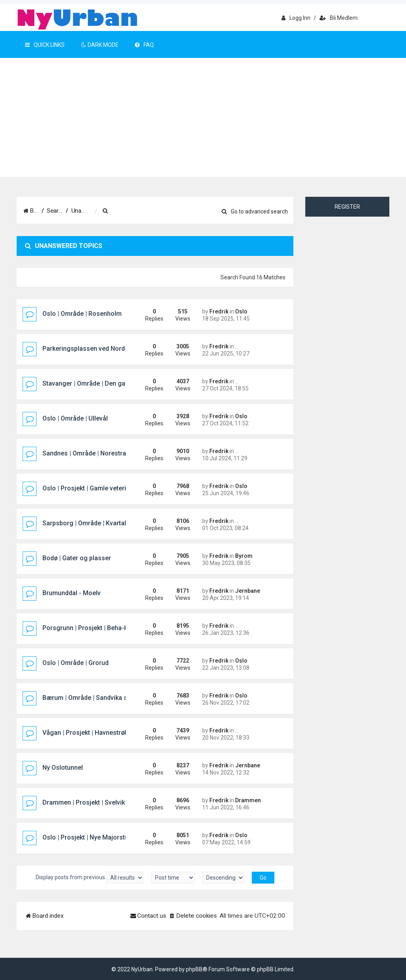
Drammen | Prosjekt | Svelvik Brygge (95, 802)
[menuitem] (161, 211)
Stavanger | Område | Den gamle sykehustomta (111, 383)
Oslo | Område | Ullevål (75, 418)
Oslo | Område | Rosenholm (82, 314)
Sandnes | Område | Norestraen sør (93, 453)
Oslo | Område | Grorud (76, 663)
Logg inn (296, 18)
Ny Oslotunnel (63, 768)
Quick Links (45, 45)
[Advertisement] (203, 117)
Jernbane (248, 591)
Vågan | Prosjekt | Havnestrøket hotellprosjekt (109, 733)
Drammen (248, 800)
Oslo (241, 311)
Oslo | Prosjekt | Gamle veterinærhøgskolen (105, 488)
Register (347, 207)
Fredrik (219, 311)
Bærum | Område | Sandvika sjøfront (95, 698)
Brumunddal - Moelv (72, 593)
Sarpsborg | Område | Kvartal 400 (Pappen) (104, 523)
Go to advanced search (255, 211)
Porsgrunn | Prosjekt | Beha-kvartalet (96, 628)
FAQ (144, 45)
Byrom (244, 556)
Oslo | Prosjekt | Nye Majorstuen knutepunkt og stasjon (122, 837)
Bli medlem (339, 18)
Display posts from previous (90, 878)
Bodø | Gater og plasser (77, 558)
